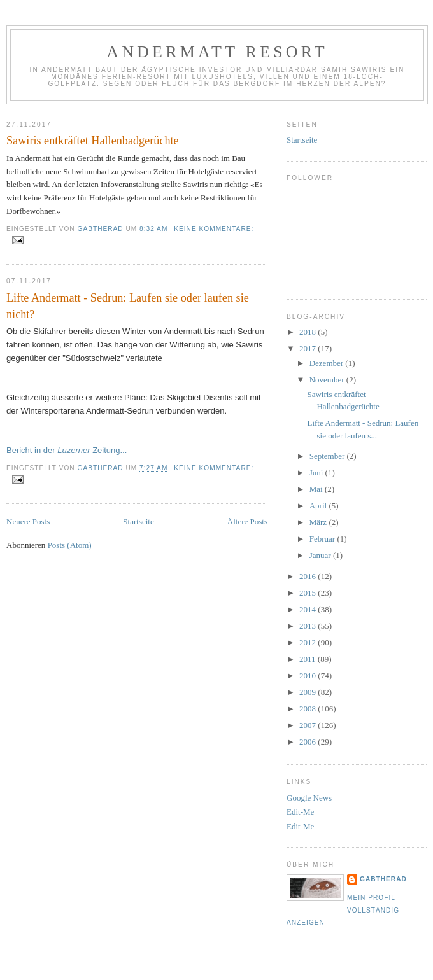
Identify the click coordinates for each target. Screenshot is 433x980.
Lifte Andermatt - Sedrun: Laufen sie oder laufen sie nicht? (128, 306)
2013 (309, 626)
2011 (309, 659)
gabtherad (383, 879)
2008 (309, 709)
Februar (323, 539)
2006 (309, 742)
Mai (317, 489)
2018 (309, 332)
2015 (309, 593)
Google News (309, 798)
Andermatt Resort (217, 52)
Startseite (138, 521)
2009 (309, 692)
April (319, 506)
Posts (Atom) (70, 545)
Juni (317, 472)
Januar (321, 555)
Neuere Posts (28, 521)
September (328, 456)
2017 (309, 348)
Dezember (328, 363)
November (328, 380)
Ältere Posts (247, 521)
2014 (309, 609)
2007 (309, 725)
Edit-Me (300, 812)
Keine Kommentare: (214, 229)
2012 (309, 642)
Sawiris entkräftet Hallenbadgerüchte (93, 141)
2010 (309, 675)
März (319, 522)
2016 (309, 576)
